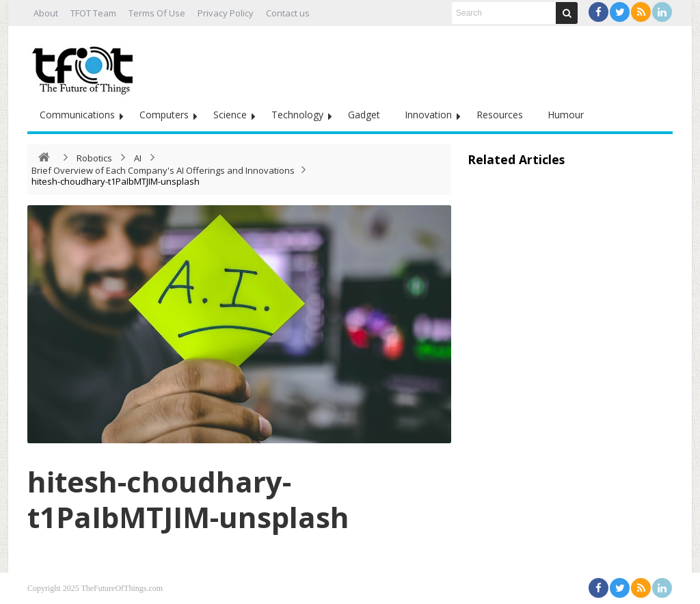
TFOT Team (93, 13)
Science (230, 115)
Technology (297, 115)
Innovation (428, 115)
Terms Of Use (157, 13)
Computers (164, 115)
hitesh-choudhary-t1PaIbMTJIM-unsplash (188, 499)
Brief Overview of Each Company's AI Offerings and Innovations (163, 170)
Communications (77, 115)
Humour (566, 115)
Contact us (288, 13)
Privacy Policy (226, 13)
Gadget (364, 115)
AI (138, 158)
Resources (500, 115)
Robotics (94, 158)
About (46, 13)
